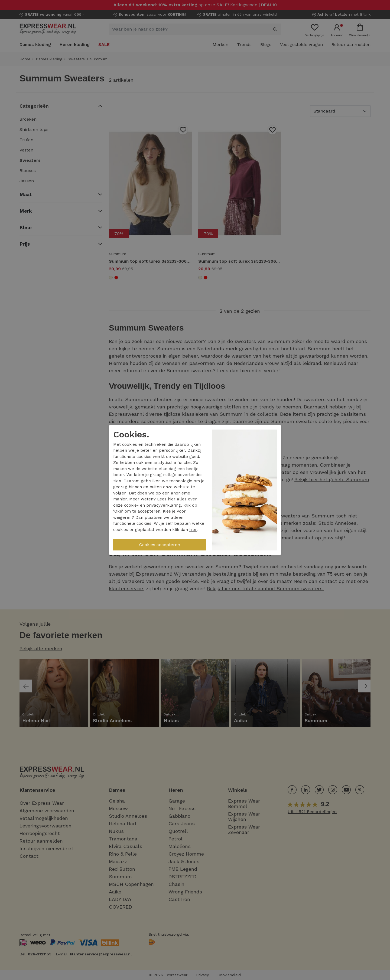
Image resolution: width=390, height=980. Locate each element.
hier (172, 499)
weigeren (122, 517)
